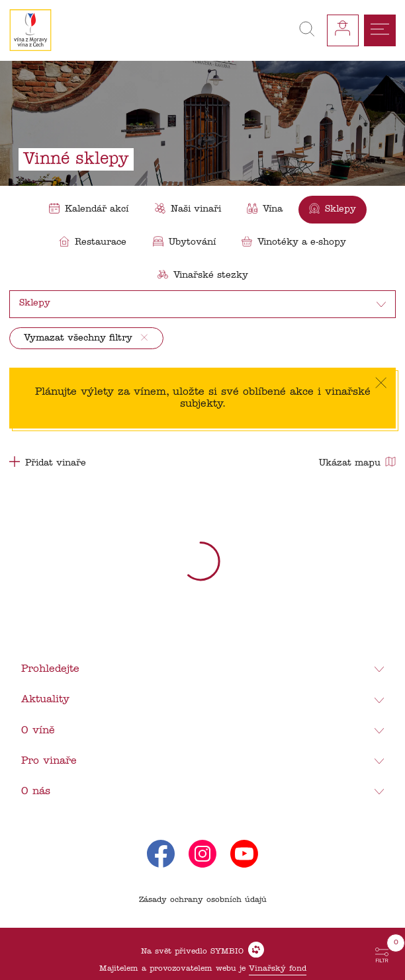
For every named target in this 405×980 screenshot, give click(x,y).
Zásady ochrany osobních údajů (203, 900)
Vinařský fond (278, 969)
